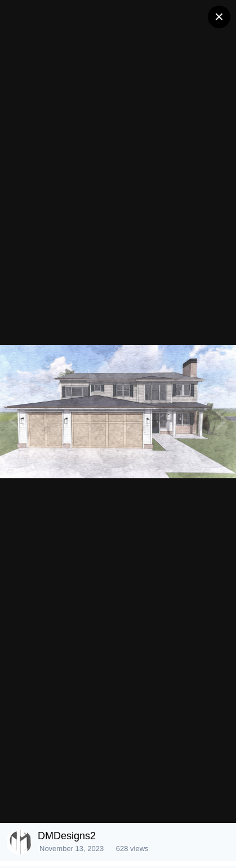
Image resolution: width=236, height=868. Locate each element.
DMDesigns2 (67, 836)
